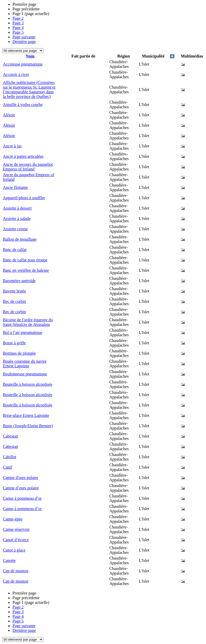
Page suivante (24, 37)
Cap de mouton (16, 571)
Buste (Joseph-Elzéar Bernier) (28, 426)
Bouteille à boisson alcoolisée (28, 384)
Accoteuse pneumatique (23, 64)
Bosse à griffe (14, 343)
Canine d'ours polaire (20, 478)
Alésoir (9, 115)
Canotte (9, 560)
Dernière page (24, 42)
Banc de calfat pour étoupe (25, 260)
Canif (8, 467)
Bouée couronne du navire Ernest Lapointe (25, 364)
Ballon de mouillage (20, 239)
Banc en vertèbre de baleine (26, 270)
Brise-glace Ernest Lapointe (26, 415)
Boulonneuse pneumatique (25, 374)
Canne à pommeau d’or (22, 498)
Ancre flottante (15, 187)
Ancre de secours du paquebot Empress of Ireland (28, 167)
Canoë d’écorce (16, 540)
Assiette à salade (17, 219)
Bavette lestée (14, 291)
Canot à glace (14, 550)
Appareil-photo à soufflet (24, 198)
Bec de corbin (14, 301)
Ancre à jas (12, 146)
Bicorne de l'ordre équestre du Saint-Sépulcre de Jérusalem (28, 322)
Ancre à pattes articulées (23, 156)
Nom (30, 56)
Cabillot (10, 457)
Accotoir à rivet (16, 74)
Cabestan (11, 436)
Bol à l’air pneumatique (23, 332)
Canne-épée (13, 519)
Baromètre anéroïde (19, 281)
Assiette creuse (15, 229)
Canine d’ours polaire (21, 488)
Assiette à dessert (17, 208)
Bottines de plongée (19, 353)
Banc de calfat (15, 250)
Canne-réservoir (16, 529)
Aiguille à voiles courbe (23, 105)
